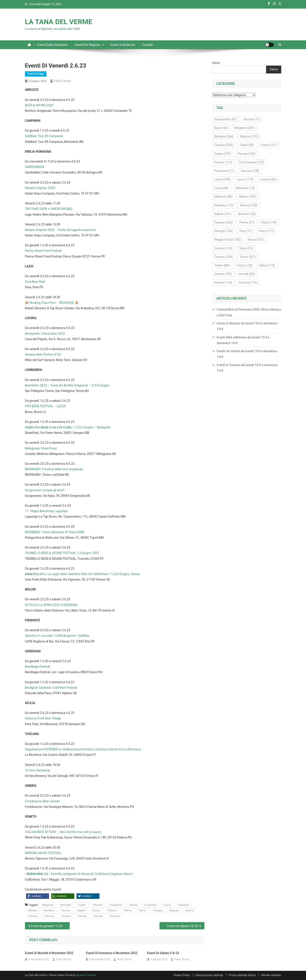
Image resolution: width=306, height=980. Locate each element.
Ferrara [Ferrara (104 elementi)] (247, 154)
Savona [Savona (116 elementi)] (224, 248)
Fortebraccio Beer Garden (42, 801)
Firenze (98, 905)
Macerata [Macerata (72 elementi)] (245, 188)
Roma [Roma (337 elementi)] (256, 240)
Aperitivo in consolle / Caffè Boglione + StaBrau (57, 636)
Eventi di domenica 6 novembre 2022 (112, 953)
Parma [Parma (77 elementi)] (247, 222)
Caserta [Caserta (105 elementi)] (224, 145)
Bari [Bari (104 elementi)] (221, 128)
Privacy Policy (182, 975)
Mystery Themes (86, 975)
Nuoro (96, 910)
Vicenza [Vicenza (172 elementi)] (248, 283)
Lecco (167, 905)
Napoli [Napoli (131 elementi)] (223, 214)
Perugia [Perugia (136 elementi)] (224, 231)
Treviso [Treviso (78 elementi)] (244, 265)
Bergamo (48, 905)
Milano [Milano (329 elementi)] (248, 197)
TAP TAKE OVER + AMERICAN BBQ (49, 209)
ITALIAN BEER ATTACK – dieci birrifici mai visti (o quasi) (63, 832)
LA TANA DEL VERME (59, 22)
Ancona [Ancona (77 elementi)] (252, 119)
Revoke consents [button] (271, 975)
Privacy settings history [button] (242, 975)
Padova (112, 910)
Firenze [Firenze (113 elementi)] (223, 162)
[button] (38, 896)
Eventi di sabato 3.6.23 (183, 926)
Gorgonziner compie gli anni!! (45, 490)
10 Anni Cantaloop (38, 770)
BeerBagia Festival (38, 667)
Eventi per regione (87, 45)
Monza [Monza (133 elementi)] (249, 205)
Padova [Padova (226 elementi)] (224, 222)
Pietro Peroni (62, 81)
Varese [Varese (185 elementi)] (223, 274)
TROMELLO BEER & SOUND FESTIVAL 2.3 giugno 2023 (62, 553)
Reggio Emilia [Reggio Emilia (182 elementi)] (228, 240)
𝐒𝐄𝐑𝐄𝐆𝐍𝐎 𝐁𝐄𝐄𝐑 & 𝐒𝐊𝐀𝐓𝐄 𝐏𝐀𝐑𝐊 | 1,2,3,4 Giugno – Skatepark (68, 427)
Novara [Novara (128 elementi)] (247, 214)
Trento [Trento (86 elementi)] (222, 265)
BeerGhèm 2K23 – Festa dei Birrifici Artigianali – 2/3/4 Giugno (67, 385)
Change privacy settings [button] (209, 975)
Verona (98, 916)
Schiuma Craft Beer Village (43, 718)
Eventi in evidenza (123, 45)
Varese (82, 916)
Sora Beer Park (35, 282)
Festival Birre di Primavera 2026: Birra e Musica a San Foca (249, 312)
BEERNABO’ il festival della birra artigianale (54, 469)
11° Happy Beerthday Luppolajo (46, 511)
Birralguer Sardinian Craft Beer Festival (51, 688)
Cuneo (82, 905)
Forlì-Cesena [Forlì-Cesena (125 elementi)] (251, 162)
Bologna (66, 905)
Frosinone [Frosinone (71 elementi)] (224, 171)
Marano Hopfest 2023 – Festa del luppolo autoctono (61, 230)
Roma (190, 910)
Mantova (184, 905)
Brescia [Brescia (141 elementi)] (249, 136)
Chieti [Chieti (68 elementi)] (247, 145)
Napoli (81, 910)
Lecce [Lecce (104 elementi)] (223, 179)
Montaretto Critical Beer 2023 (45, 334)
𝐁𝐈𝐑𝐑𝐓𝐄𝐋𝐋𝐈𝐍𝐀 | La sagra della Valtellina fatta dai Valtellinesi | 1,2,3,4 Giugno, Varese (83, 574)
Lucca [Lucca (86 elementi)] (222, 188)
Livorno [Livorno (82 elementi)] (268, 179)
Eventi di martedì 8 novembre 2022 (49, 953)
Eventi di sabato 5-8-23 (163, 953)
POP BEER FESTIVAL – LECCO (46, 406)
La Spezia (150, 905)
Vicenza (115, 916)
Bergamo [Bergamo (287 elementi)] (245, 128)
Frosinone (116, 905)
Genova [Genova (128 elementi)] (250, 171)
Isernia (133, 905)
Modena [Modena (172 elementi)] (224, 205)
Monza (66, 910)
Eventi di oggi (36, 74)
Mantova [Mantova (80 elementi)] (224, 197)
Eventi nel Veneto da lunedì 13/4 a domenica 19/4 (247, 354)
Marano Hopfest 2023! (40, 188)
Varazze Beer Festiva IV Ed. (43, 354)
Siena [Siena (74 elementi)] (246, 248)
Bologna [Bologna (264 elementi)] (224, 136)
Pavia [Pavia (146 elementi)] (269, 222)
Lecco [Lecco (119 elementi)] (245, 179)
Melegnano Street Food (41, 448)
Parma (128, 910)
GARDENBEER (35, 167)
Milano (33, 910)
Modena (49, 910)
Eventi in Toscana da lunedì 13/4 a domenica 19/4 (247, 368)
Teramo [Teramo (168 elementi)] (224, 257)
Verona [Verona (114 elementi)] (223, 283)
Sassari (33, 916)
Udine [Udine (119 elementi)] (267, 265)
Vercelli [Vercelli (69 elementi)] (247, 274)
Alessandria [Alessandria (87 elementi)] (226, 119)
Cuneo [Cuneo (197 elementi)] (223, 154)
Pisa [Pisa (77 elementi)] (246, 231)
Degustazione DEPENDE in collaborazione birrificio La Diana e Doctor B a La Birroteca (83, 749)
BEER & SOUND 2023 (39, 105)
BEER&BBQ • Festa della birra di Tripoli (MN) (55, 532)
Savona (49, 916)
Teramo (66, 916)
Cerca (216, 63)
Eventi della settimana (52, 45)
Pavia (142, 910)
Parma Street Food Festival (43, 251)
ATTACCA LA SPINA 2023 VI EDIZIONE (51, 605)
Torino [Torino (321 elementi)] (248, 257)
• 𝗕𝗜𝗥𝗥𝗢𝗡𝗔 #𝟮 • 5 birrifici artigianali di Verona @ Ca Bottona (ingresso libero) (79, 874)
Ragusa (174, 910)
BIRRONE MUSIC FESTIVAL (43, 853)
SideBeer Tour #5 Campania (44, 136)
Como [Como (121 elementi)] (269, 145)
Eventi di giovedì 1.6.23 (47, 926)
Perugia (157, 910)
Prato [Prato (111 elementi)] (266, 231)
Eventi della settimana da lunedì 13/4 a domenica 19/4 (243, 340)
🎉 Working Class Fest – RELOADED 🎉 (52, 303)
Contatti (148, 45)
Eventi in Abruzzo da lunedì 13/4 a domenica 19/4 (247, 326)
